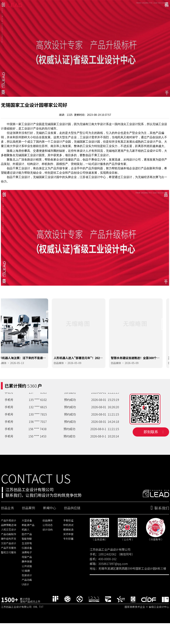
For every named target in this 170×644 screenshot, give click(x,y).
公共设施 (27, 580)
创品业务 (7, 521)
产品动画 (27, 593)
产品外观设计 (9, 534)
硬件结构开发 (9, 552)
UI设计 (25, 598)
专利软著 (68, 552)
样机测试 (68, 539)
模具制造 (68, 543)
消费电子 (27, 566)
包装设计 (27, 589)
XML (35, 620)
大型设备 (27, 534)
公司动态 (48, 539)
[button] (6, 335)
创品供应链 (72, 521)
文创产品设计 (9, 557)
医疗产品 (27, 548)
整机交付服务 (9, 566)
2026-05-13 (24, 374)
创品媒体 (8, 374)
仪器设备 (27, 561)
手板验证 (68, 534)
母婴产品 (27, 571)
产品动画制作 (9, 548)
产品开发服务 (9, 561)
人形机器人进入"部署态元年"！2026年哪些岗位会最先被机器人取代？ (84, 371)
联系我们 (160, 522)
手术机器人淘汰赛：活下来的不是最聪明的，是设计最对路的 (28, 371)
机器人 (26, 543)
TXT (41, 620)
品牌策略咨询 (9, 539)
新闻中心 (50, 521)
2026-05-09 (81, 374)
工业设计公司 (153, 162)
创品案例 (28, 521)
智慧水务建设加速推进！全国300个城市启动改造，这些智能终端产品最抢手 (142, 371)
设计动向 (48, 543)
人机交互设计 (9, 543)
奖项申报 (68, 548)
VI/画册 (26, 584)
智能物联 (27, 552)
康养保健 (27, 575)
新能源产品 (28, 539)
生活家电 (27, 557)
